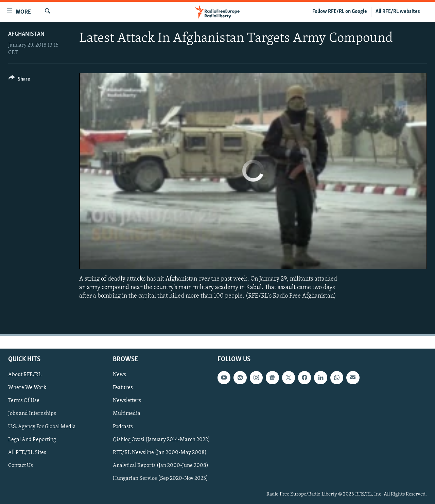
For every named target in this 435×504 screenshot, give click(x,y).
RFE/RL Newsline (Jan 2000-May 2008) (160, 452)
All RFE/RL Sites (27, 452)
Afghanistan (26, 34)
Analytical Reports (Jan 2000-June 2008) (161, 465)
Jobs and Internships (32, 414)
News (119, 375)
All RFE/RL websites (398, 12)
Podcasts (123, 426)
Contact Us (21, 465)
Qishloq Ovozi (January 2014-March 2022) (161, 439)
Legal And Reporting (32, 439)
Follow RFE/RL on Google (340, 12)
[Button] (19, 80)
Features (123, 388)
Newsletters (127, 401)
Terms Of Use (24, 401)
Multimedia (127, 414)
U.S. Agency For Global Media (42, 426)
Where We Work (27, 388)
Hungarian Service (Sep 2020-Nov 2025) (160, 478)
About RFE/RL (25, 375)
